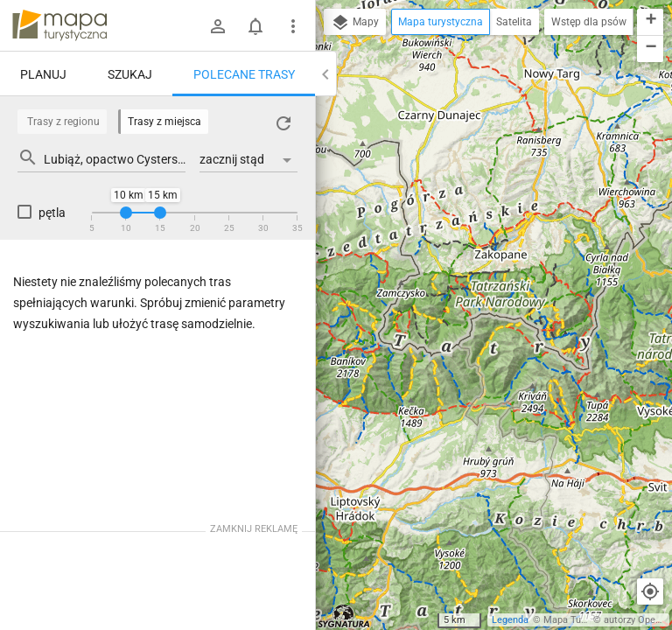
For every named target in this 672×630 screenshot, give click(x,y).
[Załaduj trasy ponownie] (283, 123)
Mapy (355, 23)
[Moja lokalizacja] (650, 591)
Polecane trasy (244, 74)
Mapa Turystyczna (583, 620)
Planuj (43, 74)
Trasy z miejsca (164, 122)
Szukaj (130, 74)
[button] (650, 22)
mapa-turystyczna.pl (59, 25)
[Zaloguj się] (218, 26)
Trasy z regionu (63, 122)
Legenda (510, 620)
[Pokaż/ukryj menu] (293, 26)
